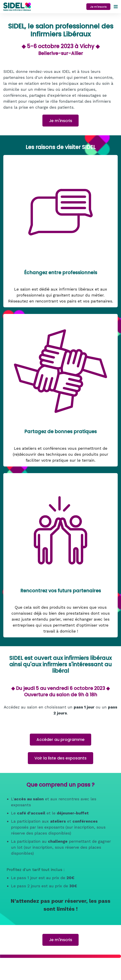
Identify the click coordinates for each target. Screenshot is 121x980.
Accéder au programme (60, 739)
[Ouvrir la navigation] (116, 7)
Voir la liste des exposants (60, 758)
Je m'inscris (98, 7)
